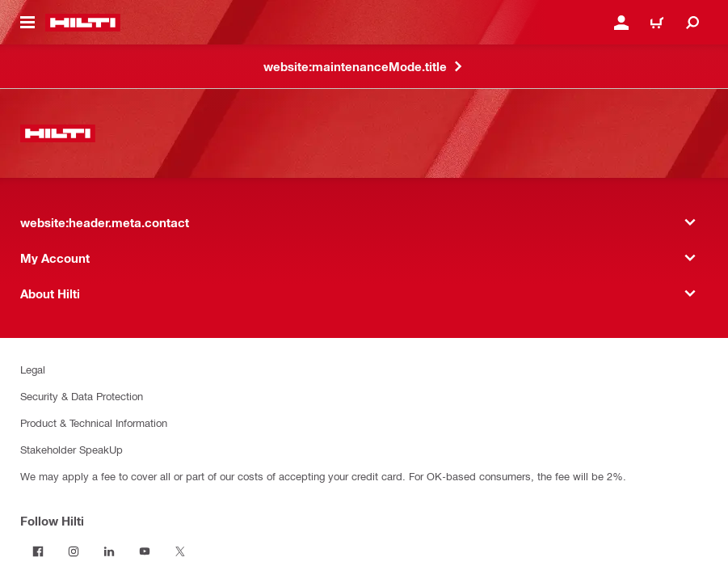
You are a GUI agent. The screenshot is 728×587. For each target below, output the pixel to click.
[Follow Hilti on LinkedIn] (109, 551)
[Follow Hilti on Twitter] (180, 551)
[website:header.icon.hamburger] (27, 23)
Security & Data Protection (82, 396)
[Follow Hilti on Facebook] (38, 551)
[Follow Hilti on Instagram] (74, 551)
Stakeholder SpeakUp (72, 449)
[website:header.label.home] (83, 23)
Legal (33, 369)
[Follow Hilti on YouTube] (145, 551)
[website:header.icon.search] (692, 23)
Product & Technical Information (94, 422)
